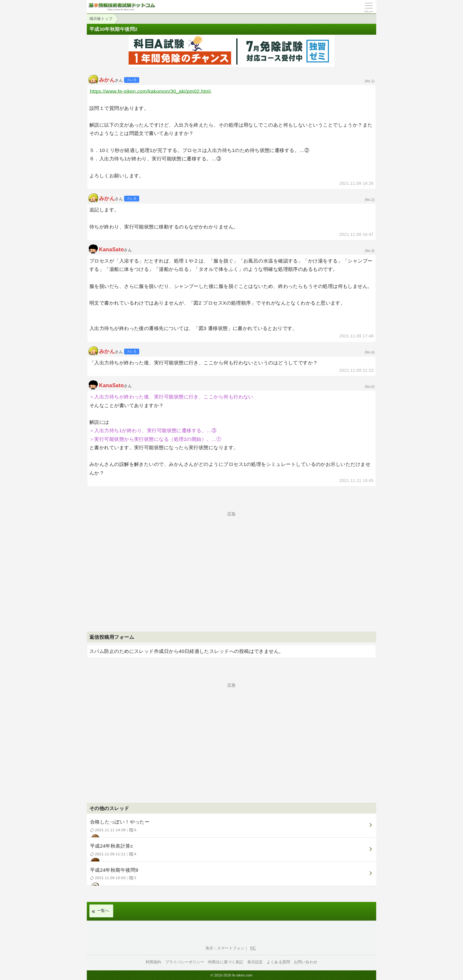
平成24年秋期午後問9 (231, 876)
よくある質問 (278, 962)
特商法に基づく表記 (226, 962)
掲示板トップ (101, 19)
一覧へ (103, 911)
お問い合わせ (306, 962)
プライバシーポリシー (185, 962)
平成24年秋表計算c (231, 852)
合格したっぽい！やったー (231, 828)
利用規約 (154, 962)
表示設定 (255, 962)
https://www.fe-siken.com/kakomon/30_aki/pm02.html (150, 91)
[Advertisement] (232, 561)
